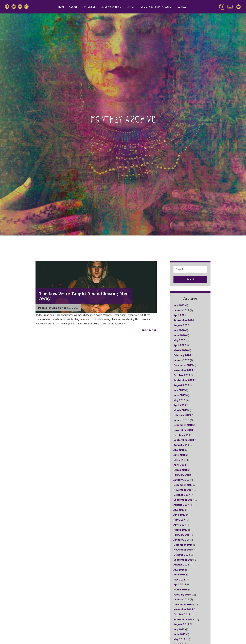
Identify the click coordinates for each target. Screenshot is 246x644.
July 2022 (179, 305)
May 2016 (179, 579)
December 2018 (183, 425)
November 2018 (183, 430)
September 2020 (184, 320)
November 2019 (183, 370)
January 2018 (181, 480)
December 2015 (183, 604)
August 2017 (181, 505)
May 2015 (179, 639)
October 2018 (182, 435)
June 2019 (180, 395)
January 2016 (181, 599)
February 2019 (182, 415)
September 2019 (184, 380)
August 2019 (181, 385)
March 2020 (181, 350)
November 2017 (183, 490)
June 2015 (180, 634)
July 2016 (179, 570)
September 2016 (184, 560)
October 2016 (182, 555)
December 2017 (183, 485)
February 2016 (182, 594)
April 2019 (180, 405)
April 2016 (180, 584)
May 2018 (179, 460)
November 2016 (183, 549)
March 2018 (181, 470)
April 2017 (180, 525)
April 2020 (180, 345)
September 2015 (184, 619)
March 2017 (181, 530)
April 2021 (180, 315)
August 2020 (181, 325)
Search (190, 279)
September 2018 (184, 440)
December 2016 (183, 545)
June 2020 (180, 335)
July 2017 (179, 510)
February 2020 (182, 355)
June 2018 (180, 455)
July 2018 (179, 450)
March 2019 (181, 410)
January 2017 (181, 540)
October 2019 (182, 375)
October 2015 (182, 614)
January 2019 (181, 420)
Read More (149, 330)
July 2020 (179, 330)
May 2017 (179, 520)
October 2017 (182, 495)
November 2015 (183, 609)
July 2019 (179, 390)
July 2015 (179, 629)
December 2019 (183, 365)
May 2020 (179, 340)
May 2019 (179, 400)
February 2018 (182, 475)
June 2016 (180, 574)
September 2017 (184, 500)
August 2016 (181, 564)
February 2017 (182, 535)
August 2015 (181, 624)
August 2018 (181, 445)
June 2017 (180, 515)
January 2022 (181, 310)
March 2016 (181, 589)
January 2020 (181, 360)
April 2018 (180, 465)
